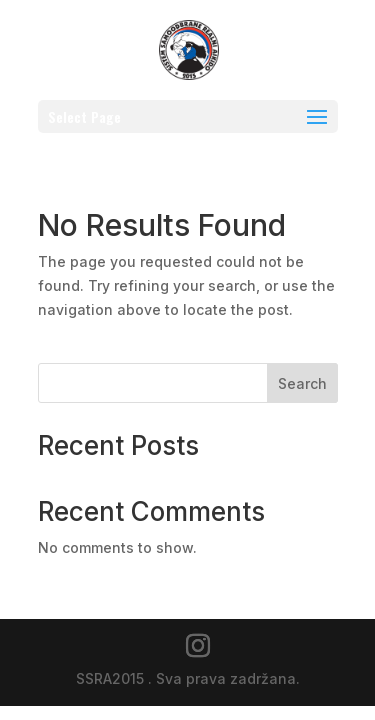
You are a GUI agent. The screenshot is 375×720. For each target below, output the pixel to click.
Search (302, 383)
